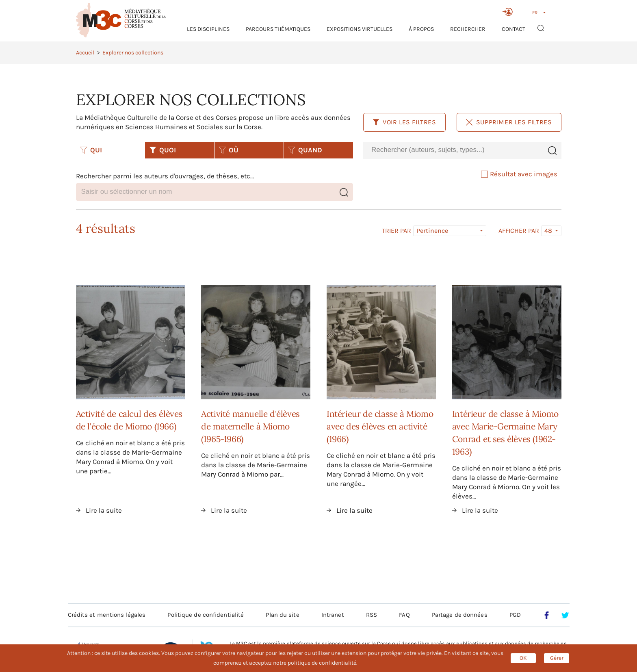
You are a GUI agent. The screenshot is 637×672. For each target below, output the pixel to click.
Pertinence (432, 231)
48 (548, 231)
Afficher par (519, 231)
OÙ (229, 150)
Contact (513, 29)
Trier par (396, 231)
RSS (372, 615)
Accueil (85, 53)
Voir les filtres (404, 122)
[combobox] (453, 150)
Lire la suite (104, 510)
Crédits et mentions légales (107, 615)
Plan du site (282, 615)
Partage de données (460, 615)
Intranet (333, 615)
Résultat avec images (519, 174)
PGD (515, 615)
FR (535, 13)
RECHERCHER (468, 29)
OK (523, 658)
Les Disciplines (208, 29)
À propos (421, 29)
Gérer (557, 658)
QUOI (162, 150)
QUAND (305, 150)
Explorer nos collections (133, 53)
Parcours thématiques (278, 29)
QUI (91, 150)
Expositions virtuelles (360, 29)
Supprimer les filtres (509, 122)
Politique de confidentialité (206, 615)
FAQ (404, 615)
